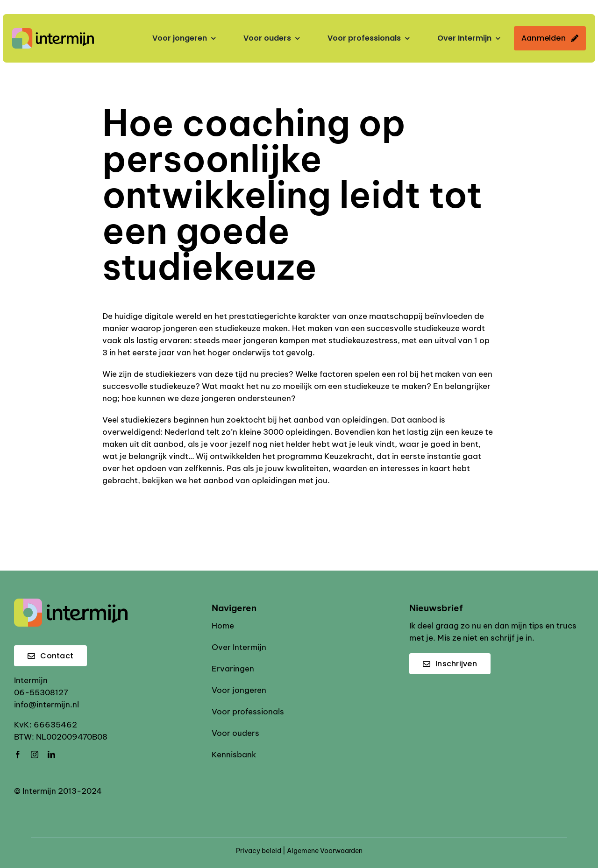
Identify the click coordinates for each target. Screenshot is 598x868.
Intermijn (31, 680)
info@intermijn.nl (46, 705)
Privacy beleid (259, 851)
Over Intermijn (239, 647)
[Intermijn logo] (53, 32)
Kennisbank (234, 755)
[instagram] (35, 755)
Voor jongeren (239, 690)
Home (223, 626)
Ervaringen (233, 669)
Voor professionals (248, 712)
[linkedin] (51, 755)
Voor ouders (235, 733)
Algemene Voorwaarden (325, 851)
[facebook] (18, 755)
